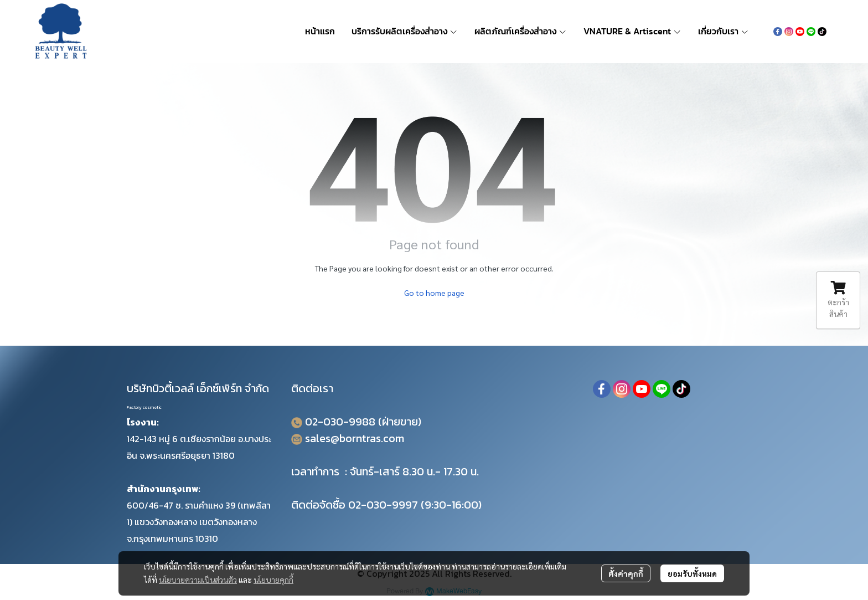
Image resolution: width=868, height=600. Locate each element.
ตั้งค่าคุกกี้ (626, 573)
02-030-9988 (340, 422)
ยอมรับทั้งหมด (692, 573)
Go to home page (434, 293)
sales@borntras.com (355, 438)
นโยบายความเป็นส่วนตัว (198, 580)
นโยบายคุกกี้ (273, 580)
